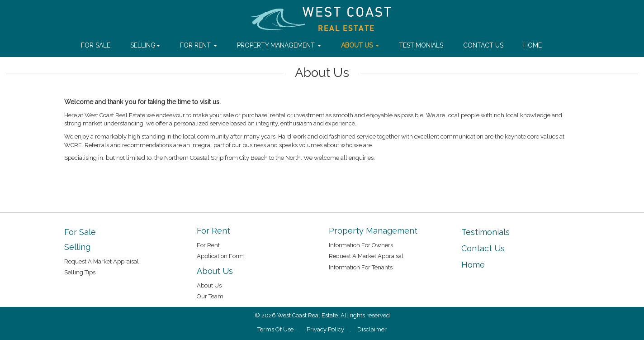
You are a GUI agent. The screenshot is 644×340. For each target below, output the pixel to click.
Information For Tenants (361, 267)
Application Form (220, 256)
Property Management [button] (279, 45)
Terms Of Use (275, 329)
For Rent (208, 245)
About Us (209, 285)
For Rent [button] (199, 45)
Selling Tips (80, 272)
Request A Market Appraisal (102, 261)
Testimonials (421, 45)
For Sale (96, 45)
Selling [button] (145, 45)
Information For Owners (361, 245)
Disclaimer (372, 329)
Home (533, 45)
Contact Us (483, 45)
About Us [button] (360, 45)
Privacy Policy (325, 329)
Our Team (210, 296)
